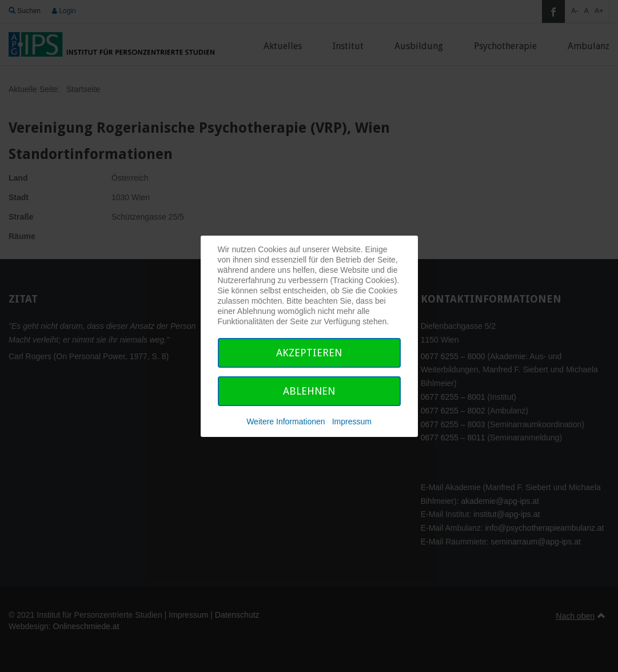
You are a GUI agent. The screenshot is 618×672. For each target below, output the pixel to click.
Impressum (352, 422)
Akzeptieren (309, 353)
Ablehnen (309, 391)
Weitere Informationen (286, 422)
